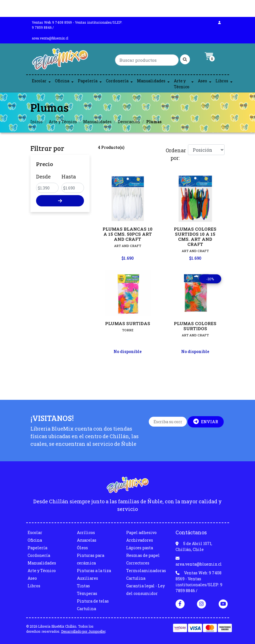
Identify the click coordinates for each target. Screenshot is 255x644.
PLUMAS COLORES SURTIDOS (195, 326)
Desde (43, 177)
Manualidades (151, 81)
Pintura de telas (93, 601)
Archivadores (140, 540)
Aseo (202, 81)
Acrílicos (86, 532)
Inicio (36, 122)
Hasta (69, 177)
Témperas (87, 593)
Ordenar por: (175, 154)
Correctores (138, 563)
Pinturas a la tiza (94, 571)
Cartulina (87, 609)
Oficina (62, 81)
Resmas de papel (143, 555)
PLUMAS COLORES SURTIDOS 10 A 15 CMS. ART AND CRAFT (195, 237)
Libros (222, 81)
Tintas (83, 586)
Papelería (88, 81)
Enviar (206, 422)
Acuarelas (87, 540)
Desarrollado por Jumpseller (83, 631)
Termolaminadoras (146, 571)
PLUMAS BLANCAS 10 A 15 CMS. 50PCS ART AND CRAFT (127, 234)
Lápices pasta (140, 548)
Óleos (82, 548)
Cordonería (117, 81)
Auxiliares (87, 578)
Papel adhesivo (141, 532)
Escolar (39, 81)
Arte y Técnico (182, 84)
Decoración (129, 122)
